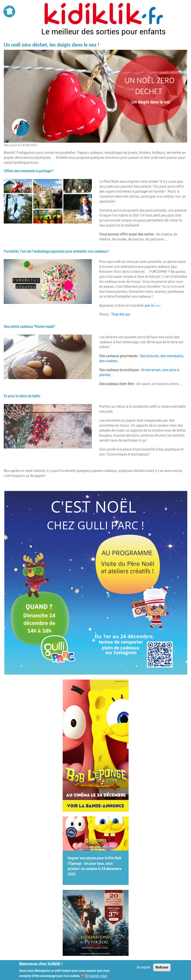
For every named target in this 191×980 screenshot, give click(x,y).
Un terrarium (151, 370)
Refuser (162, 967)
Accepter (144, 967)
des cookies (108, 361)
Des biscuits (149, 356)
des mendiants (172, 356)
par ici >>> (153, 305)
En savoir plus (96, 976)
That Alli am (121, 314)
